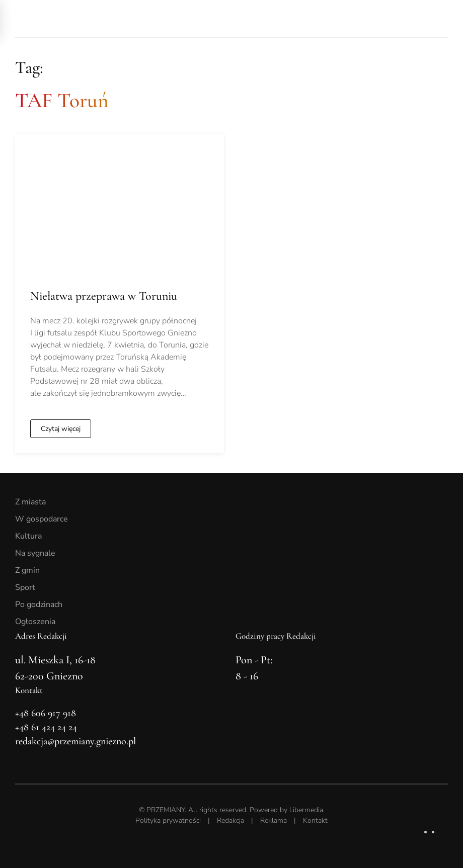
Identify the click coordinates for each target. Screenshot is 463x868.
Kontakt (315, 820)
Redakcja (230, 820)
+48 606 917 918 (46, 713)
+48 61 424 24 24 (46, 727)
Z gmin (27, 570)
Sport (25, 587)
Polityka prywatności (168, 820)
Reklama (274, 820)
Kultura (28, 536)
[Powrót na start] (86, 18)
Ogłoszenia (35, 622)
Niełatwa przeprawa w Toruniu (104, 296)
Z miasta (30, 502)
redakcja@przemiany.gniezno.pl (75, 741)
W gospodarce (42, 519)
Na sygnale (35, 553)
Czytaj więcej (61, 429)
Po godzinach (39, 604)
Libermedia (306, 810)
